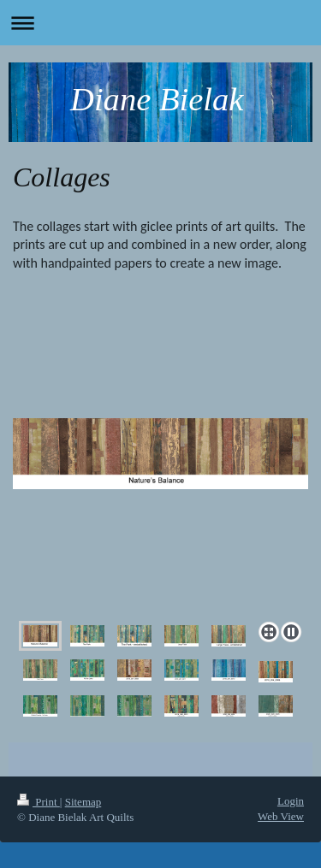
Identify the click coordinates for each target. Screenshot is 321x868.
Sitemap (83, 802)
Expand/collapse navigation (160, 23)
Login (291, 801)
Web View (281, 816)
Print (39, 802)
